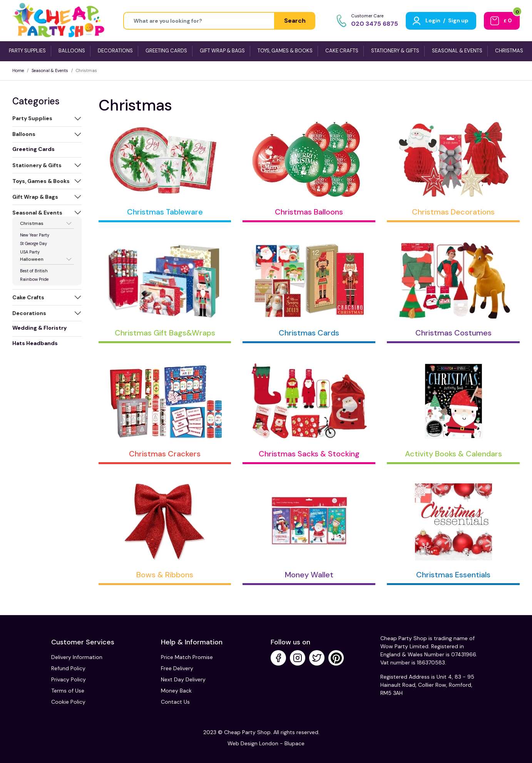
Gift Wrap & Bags (35, 197)
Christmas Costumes (453, 333)
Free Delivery (177, 668)
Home (18, 70)
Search (295, 21)
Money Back (176, 691)
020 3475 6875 (375, 24)
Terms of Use (68, 691)
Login (433, 20)
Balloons (24, 134)
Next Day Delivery (183, 679)
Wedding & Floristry (39, 328)
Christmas (32, 223)
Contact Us (175, 702)
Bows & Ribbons (165, 575)
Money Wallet (309, 575)
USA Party (30, 252)
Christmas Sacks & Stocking (309, 454)
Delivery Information (77, 657)
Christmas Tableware (165, 212)
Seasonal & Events (50, 70)
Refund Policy (68, 668)
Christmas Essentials (453, 575)
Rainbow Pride (34, 279)
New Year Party (35, 235)
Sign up (458, 20)
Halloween (32, 259)
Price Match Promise (187, 657)
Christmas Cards (309, 333)
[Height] (199, 21)
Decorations (29, 313)
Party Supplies (32, 118)
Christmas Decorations (453, 212)
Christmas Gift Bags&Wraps (165, 333)
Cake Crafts (28, 297)
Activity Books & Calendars (453, 454)
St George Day (33, 243)
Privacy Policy (69, 679)
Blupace (294, 743)
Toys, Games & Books (41, 181)
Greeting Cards (33, 149)
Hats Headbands (35, 343)
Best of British (34, 271)
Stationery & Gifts (37, 165)
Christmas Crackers (165, 454)
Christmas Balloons (309, 212)
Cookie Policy (68, 702)
